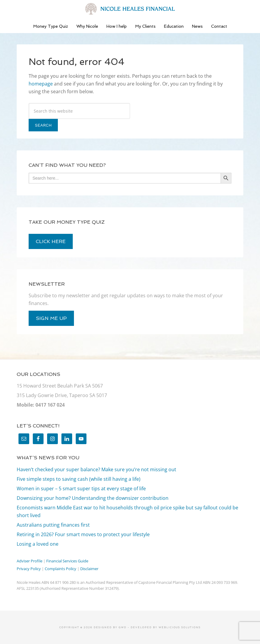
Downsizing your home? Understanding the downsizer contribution (93, 498)
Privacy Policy (29, 569)
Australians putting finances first (53, 525)
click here (51, 241)
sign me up (51, 318)
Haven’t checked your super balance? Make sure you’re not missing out (96, 469)
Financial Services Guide (67, 561)
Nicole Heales (130, 9)
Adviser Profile (30, 561)
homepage (41, 84)
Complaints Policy (61, 569)
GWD (122, 627)
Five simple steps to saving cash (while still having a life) (79, 479)
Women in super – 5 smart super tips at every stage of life (81, 489)
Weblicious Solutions (180, 627)
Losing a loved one (38, 544)
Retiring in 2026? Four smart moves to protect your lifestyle (83, 534)
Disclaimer (89, 569)
